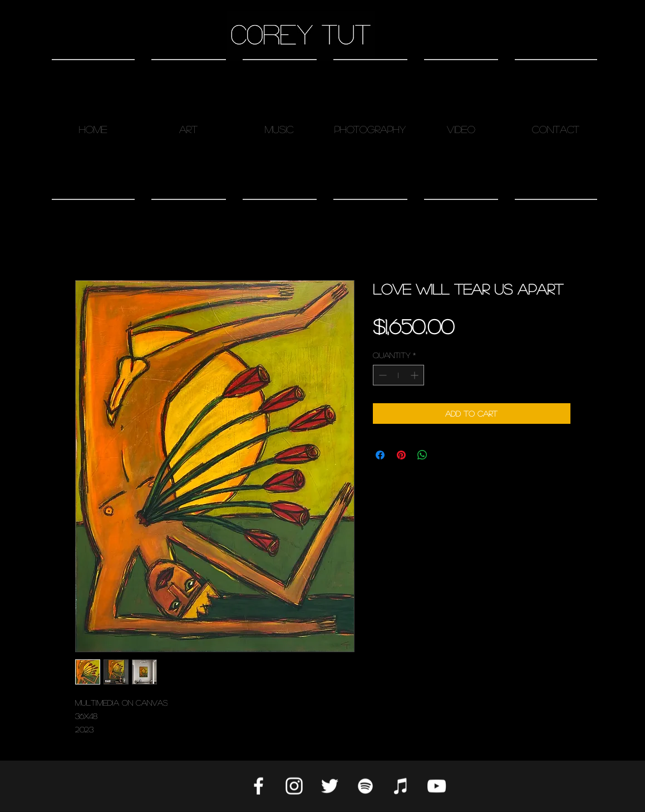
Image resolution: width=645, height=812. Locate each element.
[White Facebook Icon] (259, 786)
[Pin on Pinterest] (401, 455)
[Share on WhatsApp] (422, 455)
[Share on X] (444, 455)
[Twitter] (330, 786)
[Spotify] (365, 786)
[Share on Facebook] (380, 455)
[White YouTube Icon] (437, 786)
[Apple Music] (401, 786)
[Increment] (415, 375)
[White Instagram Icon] (294, 786)
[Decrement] (381, 375)
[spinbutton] (398, 375)
